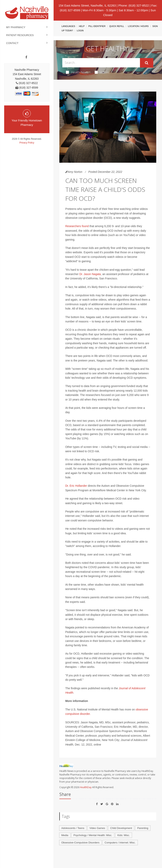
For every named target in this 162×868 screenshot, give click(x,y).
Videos (102, 72)
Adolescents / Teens (73, 828)
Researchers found (77, 226)
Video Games (97, 828)
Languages (68, 26)
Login (80, 31)
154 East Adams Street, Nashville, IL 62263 (87, 5)
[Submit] (147, 63)
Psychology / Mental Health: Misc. (93, 835)
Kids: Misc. (124, 835)
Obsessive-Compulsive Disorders (80, 843)
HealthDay (86, 787)
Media (65, 835)
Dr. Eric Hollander (76, 486)
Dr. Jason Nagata (90, 274)
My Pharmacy (16, 27)
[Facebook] (26, 57)
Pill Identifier (97, 26)
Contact (12, 43)
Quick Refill (117, 26)
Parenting (143, 828)
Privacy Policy (27, 143)
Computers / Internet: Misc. (120, 843)
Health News (77, 72)
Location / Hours (138, 26)
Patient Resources (20, 35)
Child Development (121, 828)
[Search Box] (101, 63)
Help (82, 26)
